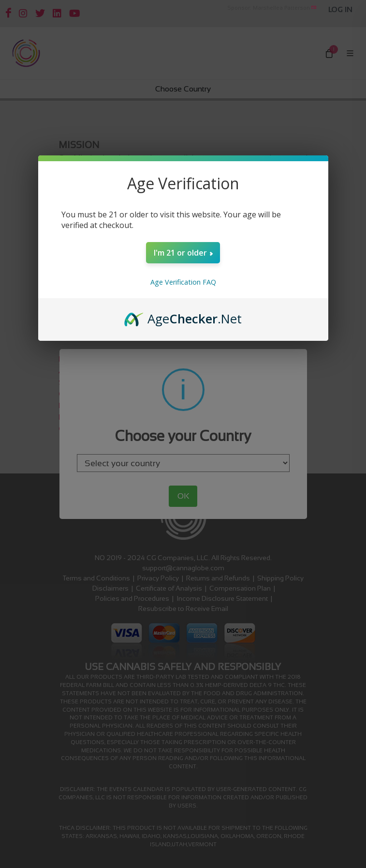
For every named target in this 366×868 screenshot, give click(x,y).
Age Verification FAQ (183, 282)
